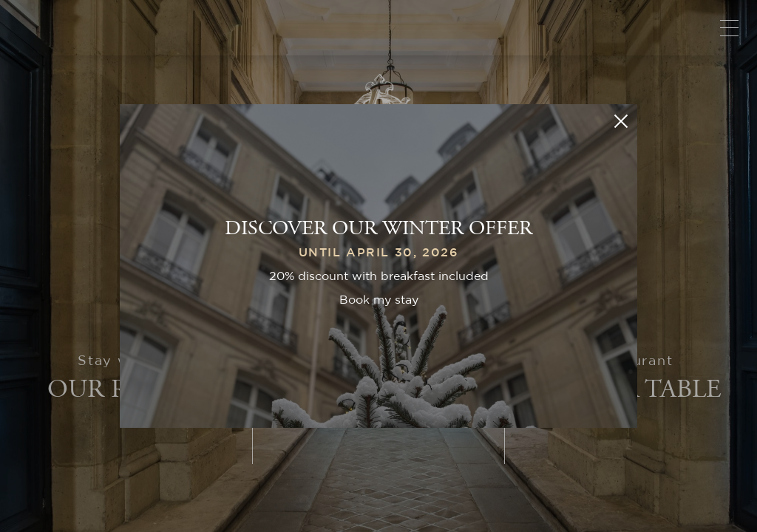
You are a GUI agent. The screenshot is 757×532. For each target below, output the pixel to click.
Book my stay (379, 300)
